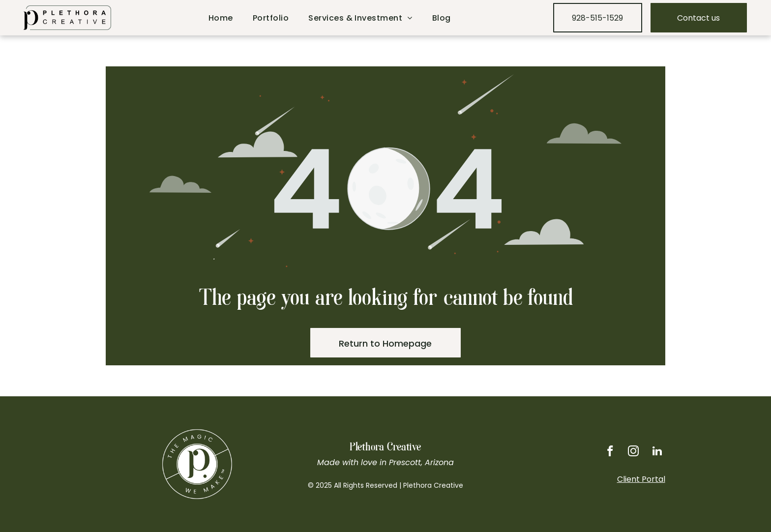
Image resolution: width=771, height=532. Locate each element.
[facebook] (608, 452)
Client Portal (641, 480)
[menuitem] (221, 18)
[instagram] (632, 452)
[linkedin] (657, 452)
